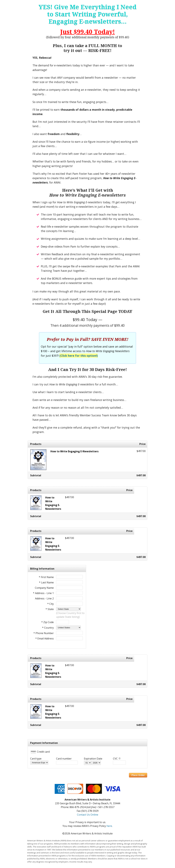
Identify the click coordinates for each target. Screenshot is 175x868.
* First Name (46, 577)
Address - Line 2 (44, 598)
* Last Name (46, 582)
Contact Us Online (88, 815)
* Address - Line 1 (43, 593)
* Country (48, 628)
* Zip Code (48, 622)
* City (51, 604)
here (109, 826)
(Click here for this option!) (79, 356)
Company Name (44, 588)
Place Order (138, 775)
